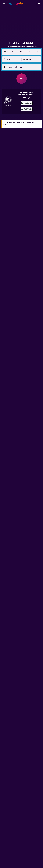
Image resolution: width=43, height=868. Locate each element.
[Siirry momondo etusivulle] (15, 3)
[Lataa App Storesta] (27, 110)
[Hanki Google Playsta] (27, 104)
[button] (4, 4)
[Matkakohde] (24, 52)
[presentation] (27, 109)
